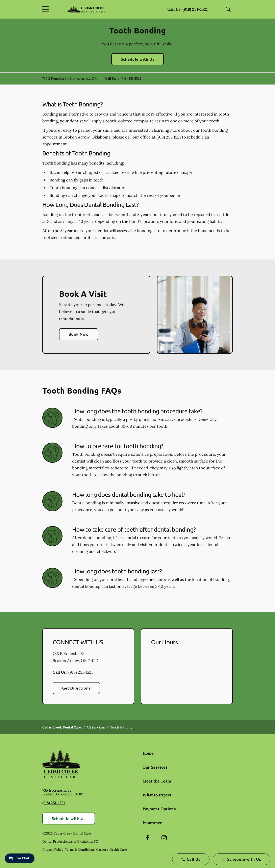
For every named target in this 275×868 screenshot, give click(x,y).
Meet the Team (157, 781)
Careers (102, 849)
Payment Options (159, 809)
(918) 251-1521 (131, 78)
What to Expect (157, 795)
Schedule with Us (138, 59)
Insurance (152, 823)
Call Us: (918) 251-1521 (187, 9)
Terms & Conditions (80, 849)
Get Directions (76, 688)
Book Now (79, 334)
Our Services (155, 767)
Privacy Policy (53, 849)
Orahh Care (118, 849)
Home (148, 753)
